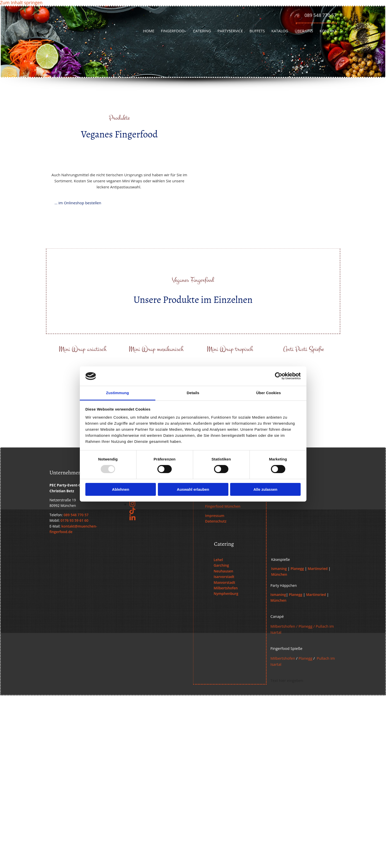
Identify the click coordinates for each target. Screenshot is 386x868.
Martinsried (318, 569)
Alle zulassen (265, 489)
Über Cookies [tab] (269, 393)
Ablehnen (121, 489)
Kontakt (328, 31)
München (279, 574)
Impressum (215, 516)
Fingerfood (173, 31)
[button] (78, 203)
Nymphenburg (226, 594)
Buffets (257, 31)
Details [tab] (193, 393)
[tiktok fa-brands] (132, 511)
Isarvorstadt (224, 577)
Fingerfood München (223, 506)
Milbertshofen (226, 588)
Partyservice (230, 31)
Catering (202, 31)
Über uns (304, 31)
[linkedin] (132, 518)
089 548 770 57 (320, 15)
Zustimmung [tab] (117, 393)
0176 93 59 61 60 (74, 520)
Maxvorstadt (225, 582)
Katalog (280, 31)
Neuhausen (224, 571)
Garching (221, 565)
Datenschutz (216, 521)
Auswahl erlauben (193, 489)
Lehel (218, 560)
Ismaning (279, 569)
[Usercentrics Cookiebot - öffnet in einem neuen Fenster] (279, 376)
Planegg (297, 569)
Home (149, 31)
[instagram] (132, 503)
